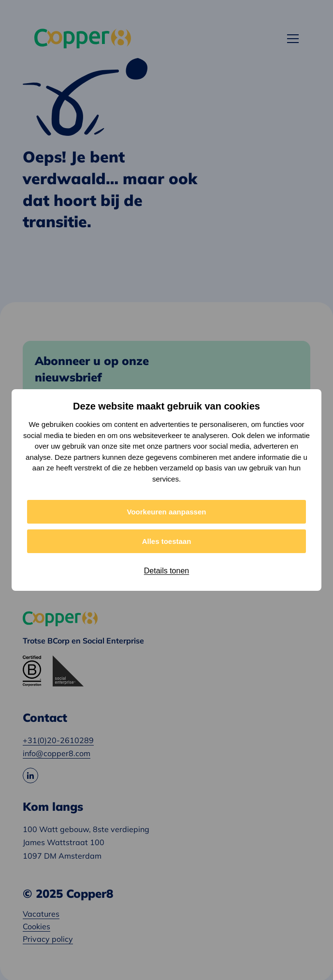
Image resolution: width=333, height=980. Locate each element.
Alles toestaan (167, 541)
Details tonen (166, 571)
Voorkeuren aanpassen (167, 512)
